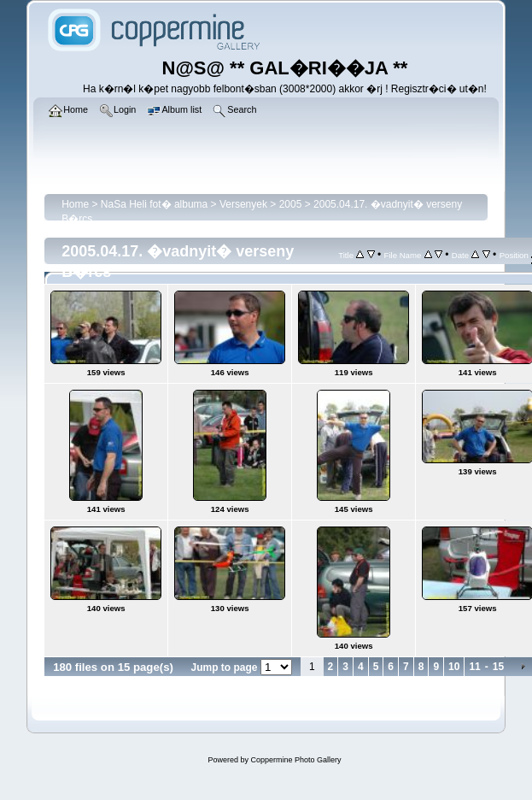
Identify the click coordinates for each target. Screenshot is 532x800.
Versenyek (243, 204)
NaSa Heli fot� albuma (154, 204)
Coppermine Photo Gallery (295, 760)
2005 (291, 204)
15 (498, 667)
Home (75, 204)
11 (474, 667)
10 (454, 667)
